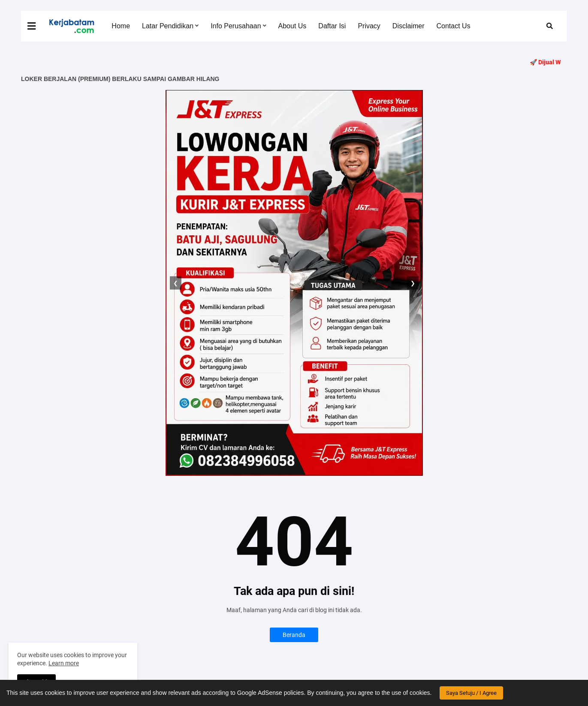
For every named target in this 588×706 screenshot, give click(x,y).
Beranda (294, 635)
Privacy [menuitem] (369, 26)
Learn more (64, 663)
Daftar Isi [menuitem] (332, 26)
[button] (37, 26)
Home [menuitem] (121, 26)
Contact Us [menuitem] (454, 26)
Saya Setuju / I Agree (471, 693)
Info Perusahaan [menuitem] (236, 26)
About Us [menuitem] (292, 26)
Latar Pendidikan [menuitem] (168, 26)
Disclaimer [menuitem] (409, 26)
